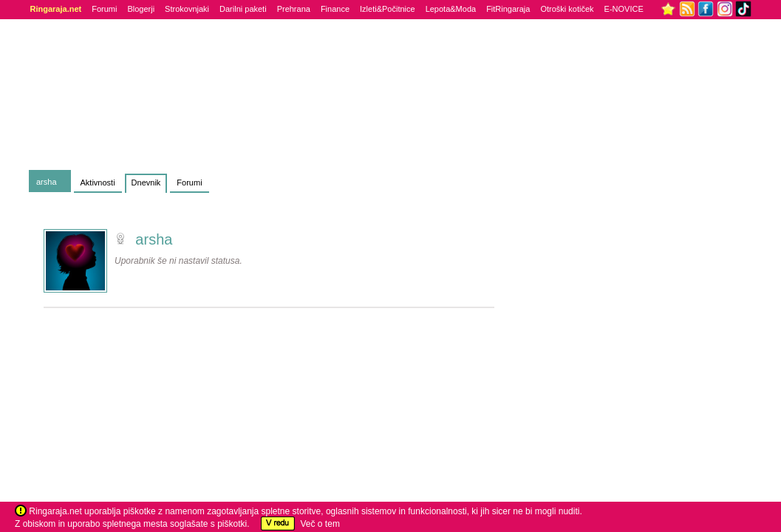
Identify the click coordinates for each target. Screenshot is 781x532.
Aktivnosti (98, 183)
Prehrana (294, 9)
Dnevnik (146, 183)
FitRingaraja (508, 9)
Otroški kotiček (567, 9)
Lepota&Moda (451, 9)
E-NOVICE (624, 9)
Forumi (104, 9)
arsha (47, 182)
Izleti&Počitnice (388, 9)
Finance (335, 9)
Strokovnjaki (187, 9)
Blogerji (141, 9)
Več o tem (320, 524)
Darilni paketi (243, 9)
